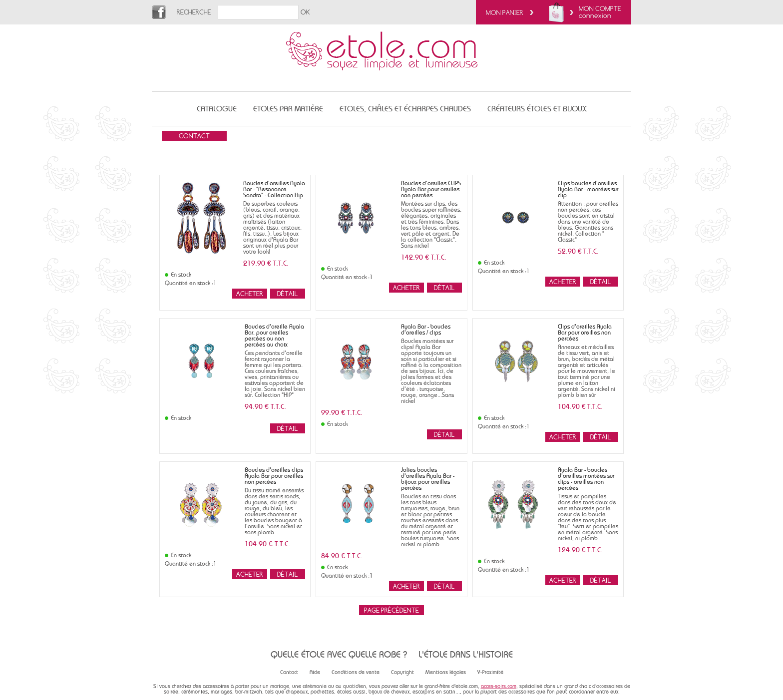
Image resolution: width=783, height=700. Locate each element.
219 (266, 263)
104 (581, 406)
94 (265, 406)
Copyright (402, 672)
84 (342, 556)
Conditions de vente (356, 672)
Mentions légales (446, 672)
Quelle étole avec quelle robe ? (339, 654)
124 (581, 550)
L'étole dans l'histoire (466, 654)
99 (342, 412)
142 (424, 257)
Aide (315, 672)
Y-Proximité (490, 672)
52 (579, 251)
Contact (289, 672)
